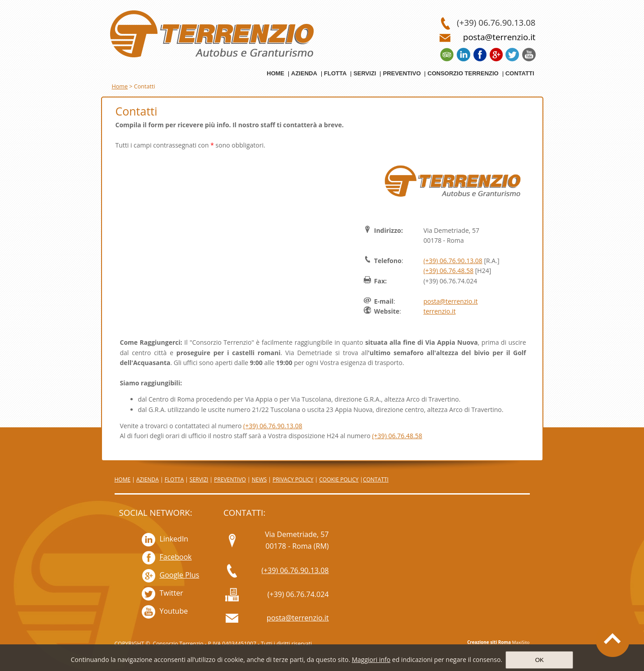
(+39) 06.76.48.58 (448, 271)
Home (120, 86)
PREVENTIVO (230, 479)
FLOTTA (174, 479)
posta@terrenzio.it (450, 301)
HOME (123, 479)
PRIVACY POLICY (293, 479)
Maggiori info (371, 659)
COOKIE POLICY (339, 479)
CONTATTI (376, 479)
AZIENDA (148, 479)
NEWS (259, 479)
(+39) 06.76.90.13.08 (453, 261)
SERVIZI (199, 479)
